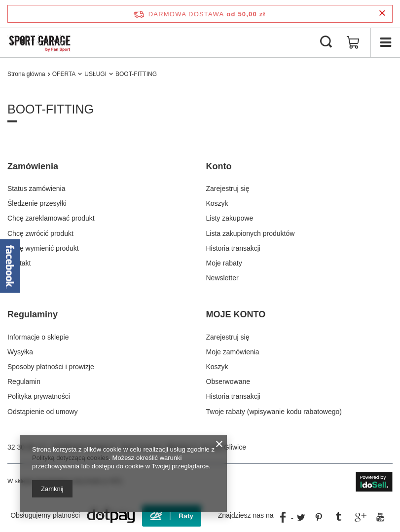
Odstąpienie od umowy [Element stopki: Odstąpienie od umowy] (42, 412)
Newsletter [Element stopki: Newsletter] (222, 278)
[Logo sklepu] (40, 42)
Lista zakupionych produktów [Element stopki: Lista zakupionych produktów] (251, 233)
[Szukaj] (326, 42)
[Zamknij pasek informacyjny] (382, 14)
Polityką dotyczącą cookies (70, 458)
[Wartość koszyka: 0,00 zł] (353, 42)
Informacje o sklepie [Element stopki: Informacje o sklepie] (38, 337)
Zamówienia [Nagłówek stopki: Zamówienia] (33, 166)
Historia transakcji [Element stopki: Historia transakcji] (233, 248)
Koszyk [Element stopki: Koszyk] (217, 203)
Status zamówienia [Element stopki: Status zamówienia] (36, 189)
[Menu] (385, 42)
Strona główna (26, 74)
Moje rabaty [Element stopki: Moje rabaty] (224, 263)
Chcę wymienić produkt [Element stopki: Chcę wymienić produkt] (43, 248)
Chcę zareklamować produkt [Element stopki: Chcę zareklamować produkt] (51, 218)
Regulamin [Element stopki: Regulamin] (24, 381)
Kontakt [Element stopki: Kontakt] (19, 263)
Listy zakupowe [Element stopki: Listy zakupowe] (230, 218)
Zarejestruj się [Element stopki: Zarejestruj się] (228, 189)
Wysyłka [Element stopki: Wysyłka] (20, 352)
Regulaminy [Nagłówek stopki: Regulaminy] (33, 314)
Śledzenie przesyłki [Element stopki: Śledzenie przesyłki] (37, 203)
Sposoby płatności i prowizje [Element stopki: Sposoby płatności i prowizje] (51, 367)
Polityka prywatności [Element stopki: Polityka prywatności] (39, 396)
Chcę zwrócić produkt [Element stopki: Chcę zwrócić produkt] (40, 233)
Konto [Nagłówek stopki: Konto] (219, 166)
